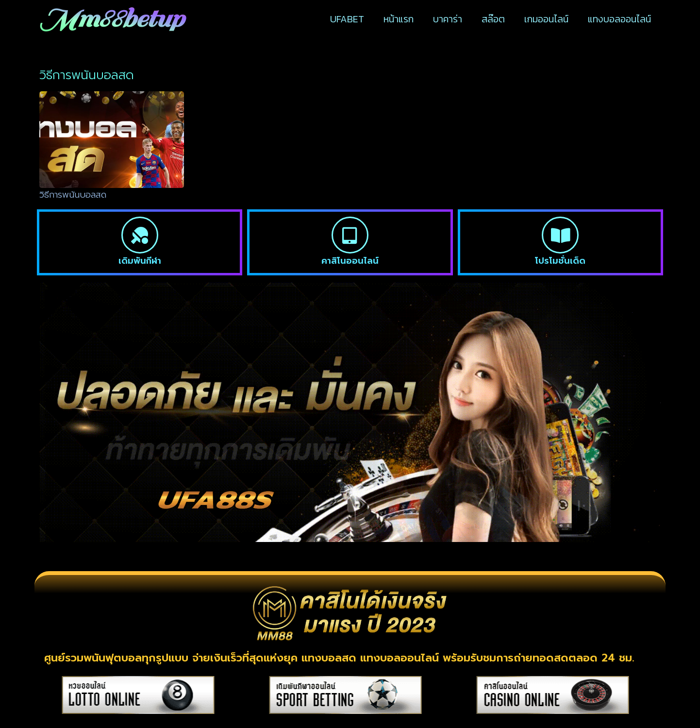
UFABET (347, 19)
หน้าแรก (399, 19)
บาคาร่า (448, 19)
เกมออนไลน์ (546, 19)
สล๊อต (493, 19)
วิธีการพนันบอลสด (73, 195)
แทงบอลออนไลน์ (619, 19)
